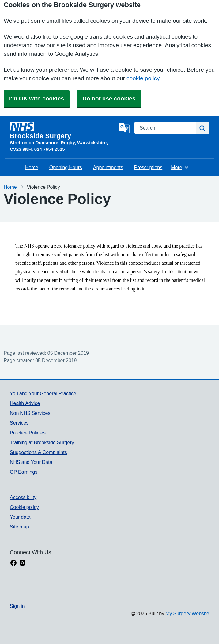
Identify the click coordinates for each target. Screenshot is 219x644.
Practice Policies (28, 433)
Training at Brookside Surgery (42, 442)
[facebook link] (13, 563)
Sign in (17, 606)
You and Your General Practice (43, 393)
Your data (20, 517)
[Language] (124, 128)
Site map (19, 527)
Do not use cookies (109, 98)
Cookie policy (24, 507)
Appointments (108, 167)
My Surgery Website (187, 613)
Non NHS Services (30, 413)
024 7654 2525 (50, 149)
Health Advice (25, 403)
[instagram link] (22, 563)
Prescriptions (148, 167)
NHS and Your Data (31, 462)
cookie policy (143, 78)
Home (32, 167)
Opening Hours (66, 167)
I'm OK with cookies (37, 98)
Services (19, 423)
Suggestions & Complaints (38, 452)
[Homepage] (63, 131)
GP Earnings (24, 472)
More (180, 167)
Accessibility (23, 497)
